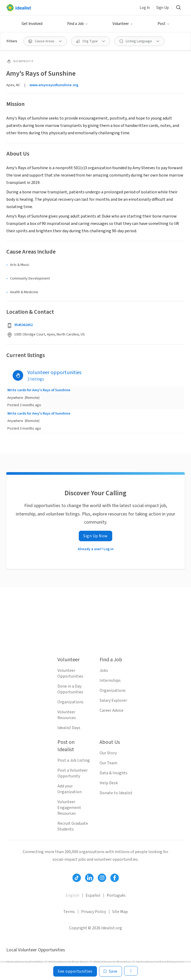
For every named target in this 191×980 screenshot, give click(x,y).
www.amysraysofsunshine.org (54, 85)
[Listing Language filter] (139, 41)
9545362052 (23, 325)
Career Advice (112, 710)
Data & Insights (114, 773)
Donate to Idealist (116, 793)
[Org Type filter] (91, 41)
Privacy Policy (94, 912)
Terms (69, 912)
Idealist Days (69, 728)
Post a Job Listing (74, 760)
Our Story (108, 753)
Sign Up (163, 8)
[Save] (111, 971)
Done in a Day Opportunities (70, 689)
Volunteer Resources (67, 715)
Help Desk (109, 783)
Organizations (70, 702)
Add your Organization (70, 789)
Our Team (108, 763)
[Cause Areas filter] (45, 41)
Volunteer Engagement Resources (69, 808)
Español (93, 895)
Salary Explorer (113, 700)
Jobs (104, 670)
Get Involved (32, 24)
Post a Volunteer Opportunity (73, 773)
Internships (110, 680)
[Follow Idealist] (77, 878)
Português (116, 895)
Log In (145, 8)
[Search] (178, 8)
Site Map (120, 912)
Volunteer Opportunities (70, 673)
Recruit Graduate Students (73, 826)
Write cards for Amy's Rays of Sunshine (39, 390)
